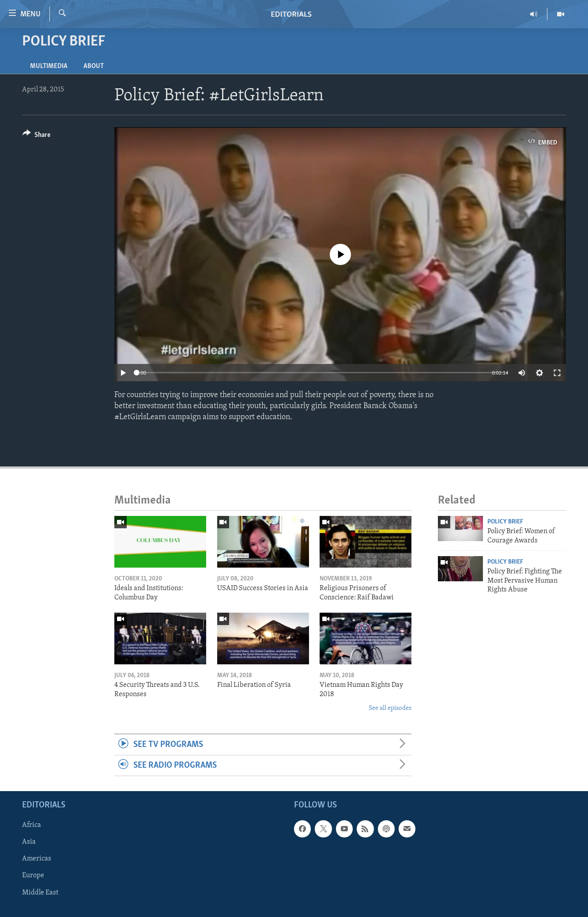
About (94, 66)
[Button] (36, 136)
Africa (32, 826)
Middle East (40, 893)
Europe (33, 876)
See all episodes (390, 708)
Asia (29, 842)
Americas (37, 859)
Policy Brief (505, 522)
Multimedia (49, 66)
